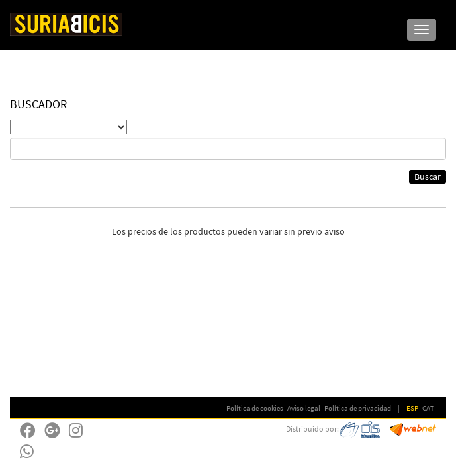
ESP (412, 408)
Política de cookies (255, 408)
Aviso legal (304, 408)
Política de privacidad (358, 408)
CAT (428, 408)
